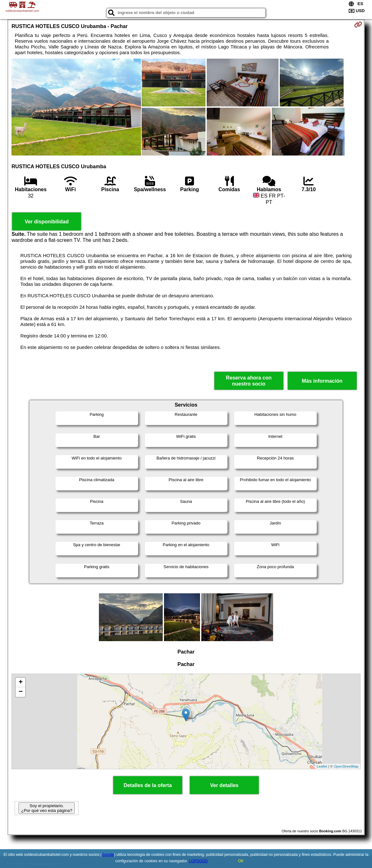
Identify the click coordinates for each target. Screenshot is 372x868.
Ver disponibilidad (47, 222)
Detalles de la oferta (148, 785)
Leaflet (322, 766)
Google (108, 855)
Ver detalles (224, 785)
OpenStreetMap (346, 766)
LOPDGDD (198, 861)
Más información (322, 381)
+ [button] (21, 683)
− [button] (21, 692)
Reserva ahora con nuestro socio (249, 381)
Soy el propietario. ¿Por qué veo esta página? (47, 808)
